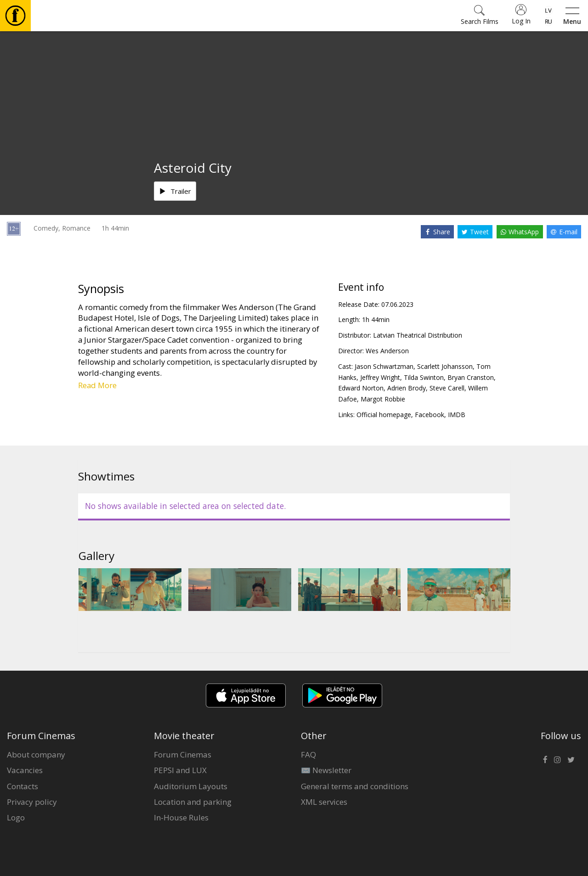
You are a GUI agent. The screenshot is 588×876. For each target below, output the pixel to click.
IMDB (457, 415)
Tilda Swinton (424, 377)
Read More (97, 385)
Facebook (430, 415)
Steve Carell (447, 388)
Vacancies (25, 770)
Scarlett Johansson (445, 366)
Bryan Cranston (471, 377)
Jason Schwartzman (384, 366)
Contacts (23, 786)
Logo (16, 817)
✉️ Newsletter (326, 770)
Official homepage (384, 415)
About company (36, 754)
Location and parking (193, 802)
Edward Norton (361, 388)
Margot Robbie (383, 399)
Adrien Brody (407, 388)
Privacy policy (32, 802)
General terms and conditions (355, 786)
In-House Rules (181, 817)
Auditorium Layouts (191, 786)
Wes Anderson (387, 351)
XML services (324, 802)
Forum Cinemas (183, 754)
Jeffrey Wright (380, 377)
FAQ (308, 754)
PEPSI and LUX (180, 770)
